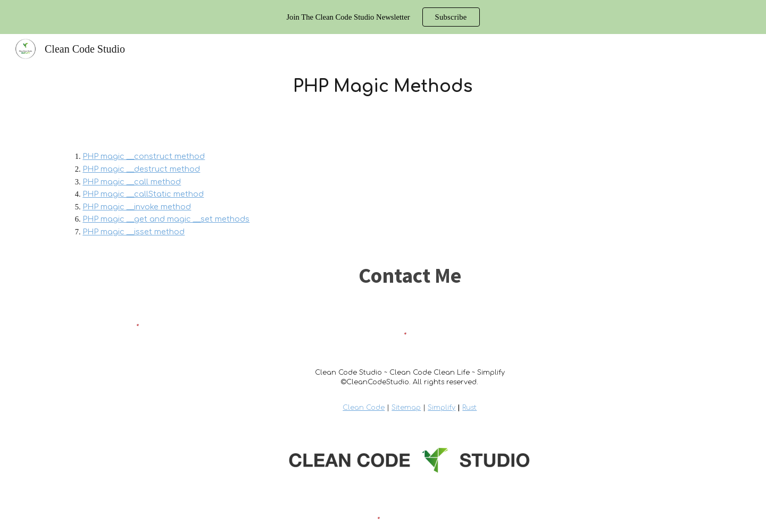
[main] (383, 87)
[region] (383, 17)
